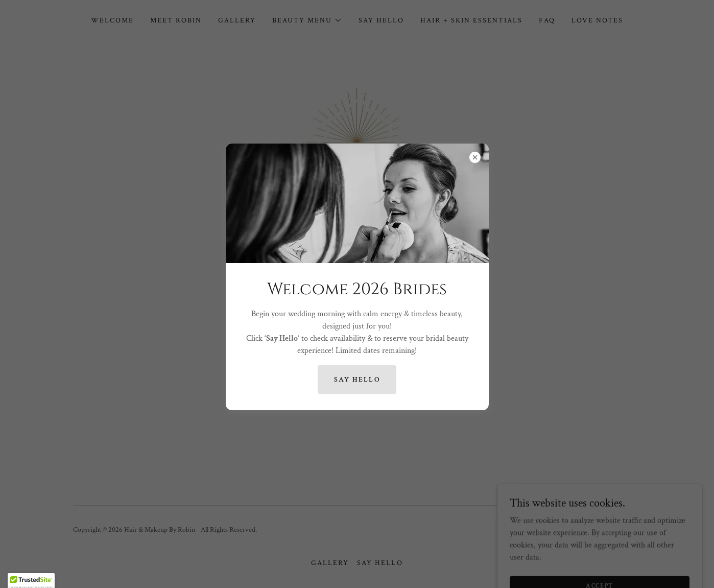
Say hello (357, 380)
